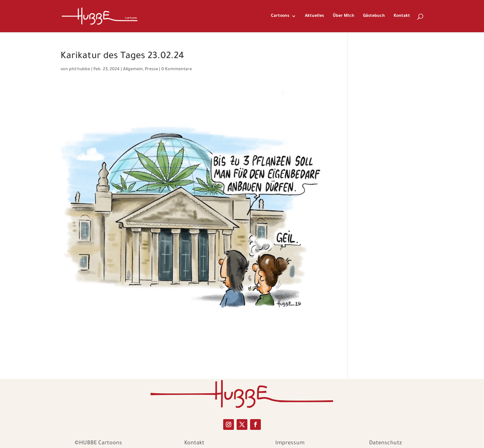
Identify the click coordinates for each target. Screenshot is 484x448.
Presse (151, 70)
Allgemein (133, 70)
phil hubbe (79, 70)
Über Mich (344, 16)
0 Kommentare (177, 70)
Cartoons (280, 16)
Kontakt (402, 16)
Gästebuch (374, 16)
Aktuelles (314, 16)
